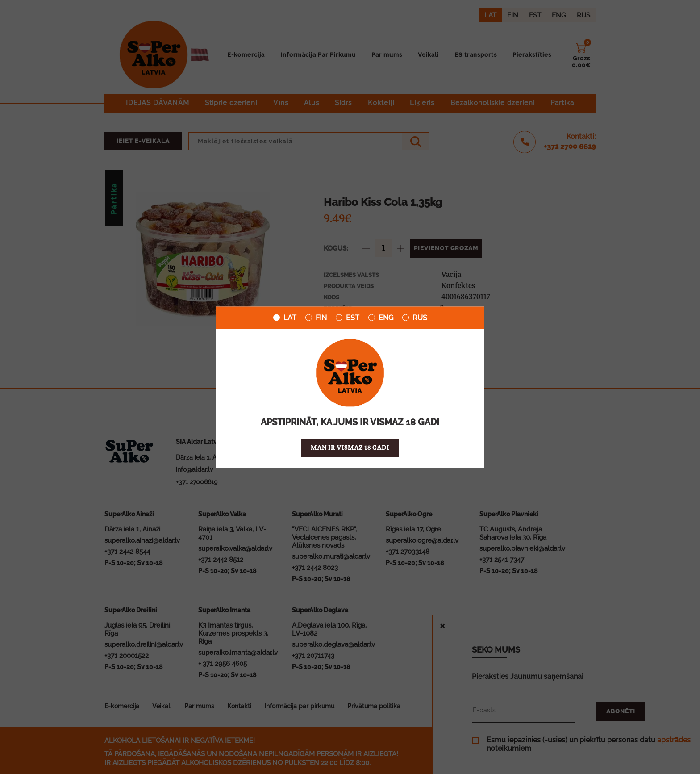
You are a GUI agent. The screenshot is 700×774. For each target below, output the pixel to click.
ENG (381, 318)
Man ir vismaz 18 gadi (350, 448)
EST (348, 318)
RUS (415, 318)
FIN (316, 318)
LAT (285, 318)
